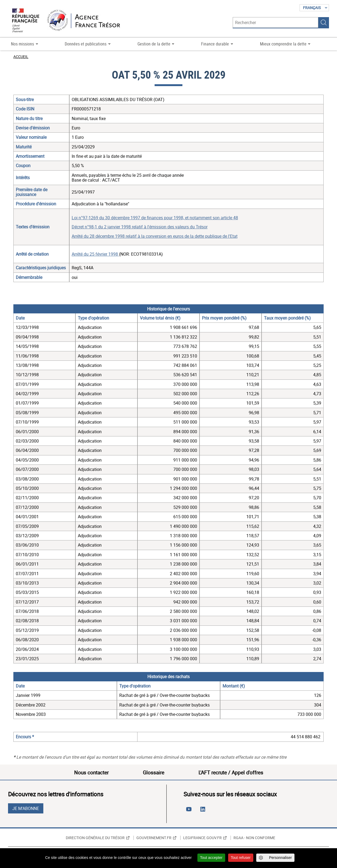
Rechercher (324, 22)
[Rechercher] (275, 22)
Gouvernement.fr (154, 838)
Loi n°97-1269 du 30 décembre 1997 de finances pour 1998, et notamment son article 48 (155, 218)
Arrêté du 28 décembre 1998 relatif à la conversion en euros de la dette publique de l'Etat (155, 236)
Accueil (21, 57)
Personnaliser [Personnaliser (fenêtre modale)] (281, 858)
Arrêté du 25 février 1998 (95, 254)
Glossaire (154, 773)
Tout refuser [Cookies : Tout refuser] (241, 858)
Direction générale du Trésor (95, 838)
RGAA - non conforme (254, 838)
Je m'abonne (26, 808)
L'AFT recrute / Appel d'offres (231, 773)
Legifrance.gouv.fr (202, 838)
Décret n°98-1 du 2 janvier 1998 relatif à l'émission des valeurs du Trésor (140, 227)
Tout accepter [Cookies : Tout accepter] (211, 858)
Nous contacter (91, 773)
